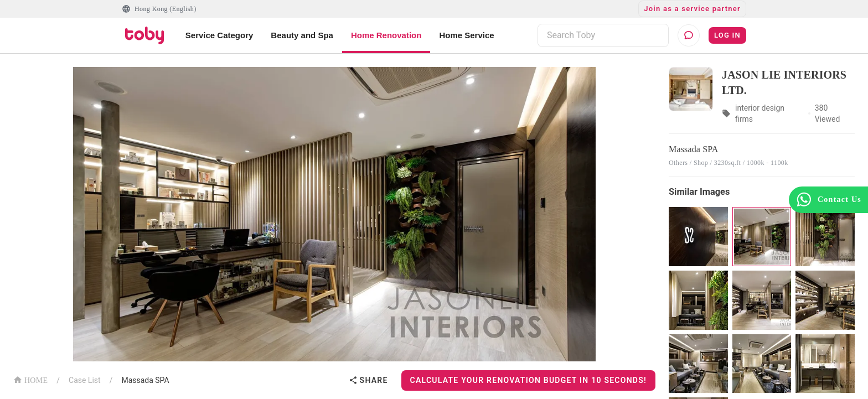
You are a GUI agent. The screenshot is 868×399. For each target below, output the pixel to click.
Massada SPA (145, 380)
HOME (30, 379)
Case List (85, 380)
